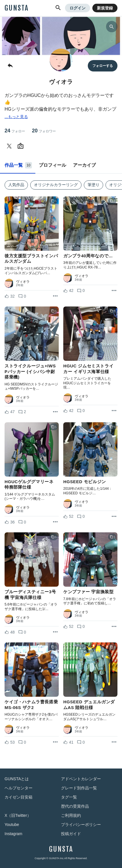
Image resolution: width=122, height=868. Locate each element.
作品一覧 (18, 165)
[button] (58, 8)
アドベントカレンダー (81, 779)
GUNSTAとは (17, 779)
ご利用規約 (71, 815)
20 (44, 131)
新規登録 (105, 8)
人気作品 (16, 185)
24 (15, 131)
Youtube (12, 825)
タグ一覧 (69, 797)
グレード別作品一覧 (79, 788)
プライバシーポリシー (81, 825)
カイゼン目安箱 (19, 797)
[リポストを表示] (55, 296)
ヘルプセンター (19, 788)
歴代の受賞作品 (75, 806)
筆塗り (93, 185)
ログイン (78, 8)
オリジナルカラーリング (56, 185)
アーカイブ (84, 165)
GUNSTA (17, 8)
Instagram (13, 834)
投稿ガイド (71, 834)
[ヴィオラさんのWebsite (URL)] (22, 146)
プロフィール (52, 165)
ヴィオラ (23, 282)
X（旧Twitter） (18, 815)
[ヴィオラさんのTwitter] (10, 146)
